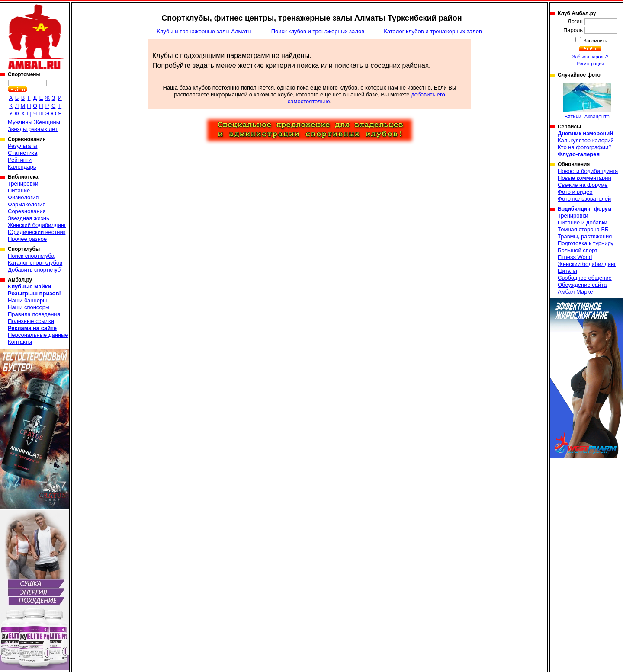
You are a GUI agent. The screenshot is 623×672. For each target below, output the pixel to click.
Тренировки (23, 184)
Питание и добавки (583, 222)
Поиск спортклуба (31, 256)
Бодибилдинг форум (584, 209)
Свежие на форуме (583, 185)
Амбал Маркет (576, 292)
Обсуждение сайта (582, 285)
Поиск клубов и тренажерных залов (318, 31)
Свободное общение (585, 278)
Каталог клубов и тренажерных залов (433, 31)
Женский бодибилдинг (37, 225)
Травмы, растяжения (585, 236)
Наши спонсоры (29, 307)
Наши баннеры (27, 300)
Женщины (47, 122)
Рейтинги (20, 160)
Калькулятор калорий (586, 140)
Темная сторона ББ (583, 229)
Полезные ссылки (31, 321)
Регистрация (590, 64)
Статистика (22, 153)
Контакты (20, 342)
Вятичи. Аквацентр (587, 101)
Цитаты (567, 271)
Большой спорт (578, 250)
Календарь (22, 167)
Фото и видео (575, 192)
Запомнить (595, 41)
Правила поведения (34, 314)
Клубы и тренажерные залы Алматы (204, 31)
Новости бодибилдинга (588, 171)
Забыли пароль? (591, 57)
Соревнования (27, 211)
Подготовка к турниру (586, 243)
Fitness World (575, 257)
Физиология (23, 197)
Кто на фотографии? (585, 147)
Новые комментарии (584, 178)
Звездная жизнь (29, 218)
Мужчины (20, 122)
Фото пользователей (584, 199)
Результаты (22, 146)
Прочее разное (27, 239)
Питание (19, 190)
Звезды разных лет (33, 129)
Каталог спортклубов (35, 263)
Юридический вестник (37, 232)
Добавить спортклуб (34, 270)
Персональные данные (38, 335)
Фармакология (27, 204)
